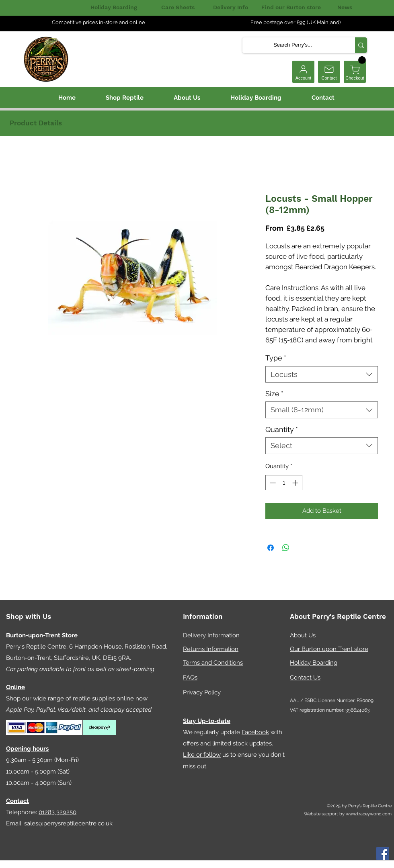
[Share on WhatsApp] (286, 548)
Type (276, 358)
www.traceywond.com (369, 814)
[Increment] (296, 483)
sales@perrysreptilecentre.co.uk (68, 823)
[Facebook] (383, 854)
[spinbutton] (284, 483)
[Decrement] (272, 483)
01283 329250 (57, 812)
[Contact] (329, 72)
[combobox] (322, 374)
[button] (362, 60)
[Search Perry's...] (293, 45)
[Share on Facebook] (271, 548)
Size (274, 394)
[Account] (303, 72)
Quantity (282, 429)
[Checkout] (355, 72)
